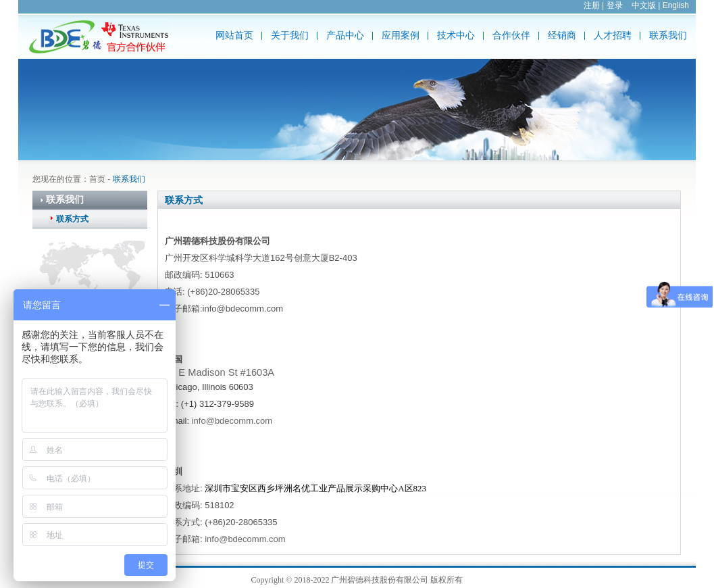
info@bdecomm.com (232, 421)
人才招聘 (613, 35)
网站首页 (234, 35)
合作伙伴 (511, 35)
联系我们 (668, 35)
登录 (615, 5)
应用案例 (401, 35)
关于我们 (290, 35)
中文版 (644, 5)
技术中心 (456, 35)
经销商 (562, 35)
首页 (97, 179)
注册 (592, 5)
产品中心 (345, 35)
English (676, 5)
